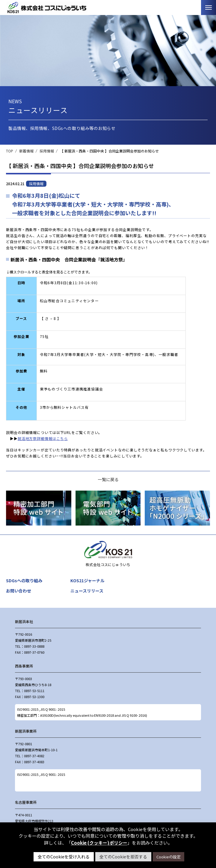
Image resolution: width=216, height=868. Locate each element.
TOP (10, 151)
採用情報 (47, 151)
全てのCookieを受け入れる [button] (64, 857)
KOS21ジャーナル (87, 580)
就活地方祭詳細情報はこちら (43, 438)
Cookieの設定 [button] (169, 857)
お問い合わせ (19, 591)
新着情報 (26, 151)
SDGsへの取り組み (24, 580)
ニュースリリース (87, 591)
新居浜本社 (24, 621)
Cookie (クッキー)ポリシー (99, 843)
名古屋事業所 (26, 802)
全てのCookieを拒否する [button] (123, 857)
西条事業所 (24, 666)
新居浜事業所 (26, 731)
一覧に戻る (108, 479)
